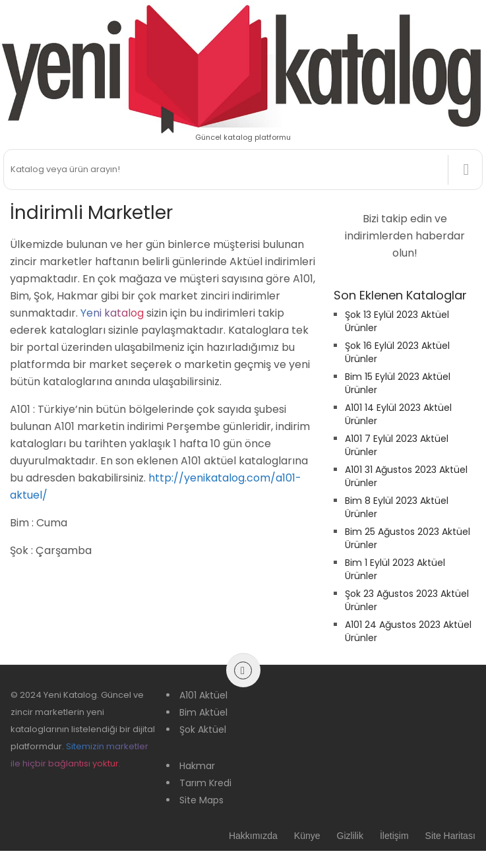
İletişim (394, 836)
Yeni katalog (112, 313)
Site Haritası (450, 836)
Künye (307, 836)
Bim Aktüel (203, 712)
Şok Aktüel (203, 729)
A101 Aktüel (203, 695)
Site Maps (201, 800)
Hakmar (197, 766)
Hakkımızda (253, 836)
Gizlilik (350, 836)
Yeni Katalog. (71, 695)
